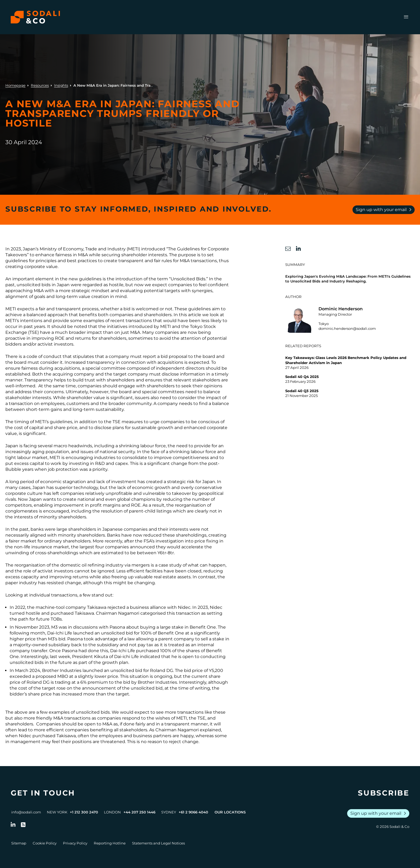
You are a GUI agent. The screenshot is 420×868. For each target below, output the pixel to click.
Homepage (15, 85)
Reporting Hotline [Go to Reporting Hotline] (110, 843)
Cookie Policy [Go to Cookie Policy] (45, 843)
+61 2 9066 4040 (193, 812)
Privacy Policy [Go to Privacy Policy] (75, 843)
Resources (40, 85)
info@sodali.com (26, 812)
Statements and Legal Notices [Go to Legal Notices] (158, 843)
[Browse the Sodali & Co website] (35, 17)
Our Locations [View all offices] (230, 812)
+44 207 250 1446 (139, 812)
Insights (61, 85)
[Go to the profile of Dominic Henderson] (350, 319)
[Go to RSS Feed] (23, 825)
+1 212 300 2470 (84, 812)
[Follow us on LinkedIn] (13, 825)
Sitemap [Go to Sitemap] (19, 843)
